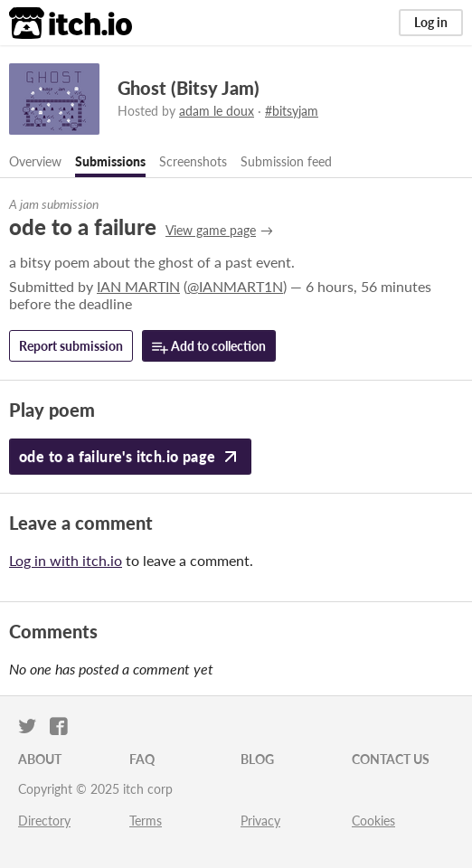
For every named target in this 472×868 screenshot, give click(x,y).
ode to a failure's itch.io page (130, 457)
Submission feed (286, 161)
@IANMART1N (235, 286)
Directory (44, 821)
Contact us (391, 759)
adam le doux (217, 111)
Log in (431, 22)
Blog (257, 759)
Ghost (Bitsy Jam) (189, 88)
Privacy (260, 821)
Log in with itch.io (66, 560)
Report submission (71, 346)
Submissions (110, 161)
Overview (35, 161)
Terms (146, 821)
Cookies (373, 821)
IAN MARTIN (138, 286)
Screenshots (193, 161)
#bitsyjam (292, 111)
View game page (211, 230)
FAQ (142, 759)
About (40, 759)
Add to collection (209, 347)
